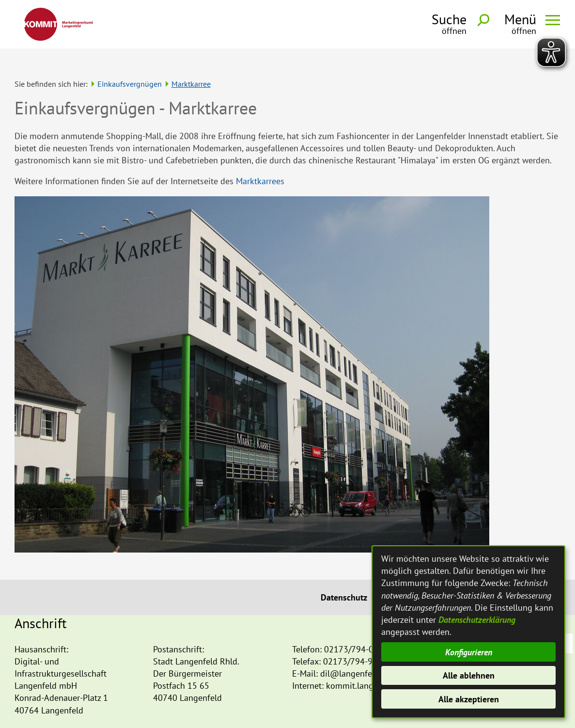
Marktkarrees (260, 163)
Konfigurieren (469, 652)
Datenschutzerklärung (477, 620)
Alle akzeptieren (469, 699)
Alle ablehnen (469, 675)
